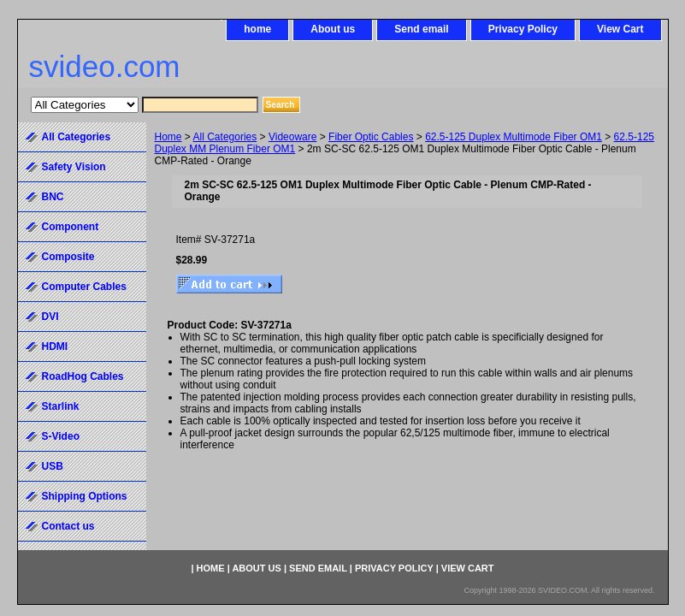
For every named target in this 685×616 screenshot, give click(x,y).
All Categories (225, 137)
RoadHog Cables (83, 376)
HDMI (55, 346)
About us (333, 29)
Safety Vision (74, 167)
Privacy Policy (523, 29)
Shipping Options (85, 496)
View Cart (620, 29)
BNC (53, 197)
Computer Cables (84, 287)
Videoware (292, 137)
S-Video (61, 436)
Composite (68, 257)
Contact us (68, 526)
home (257, 29)
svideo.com (105, 66)
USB (53, 466)
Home (168, 137)
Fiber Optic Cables (371, 137)
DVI (50, 317)
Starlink (61, 406)
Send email (421, 29)
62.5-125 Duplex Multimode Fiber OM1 (514, 137)
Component (71, 227)
